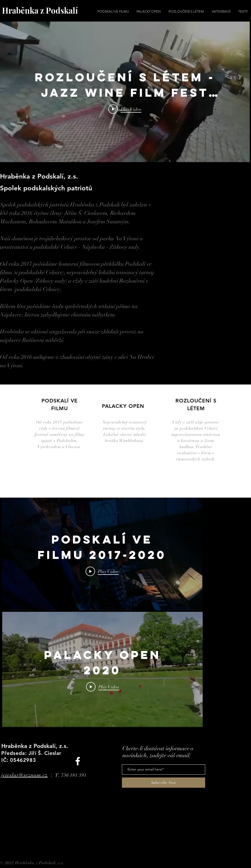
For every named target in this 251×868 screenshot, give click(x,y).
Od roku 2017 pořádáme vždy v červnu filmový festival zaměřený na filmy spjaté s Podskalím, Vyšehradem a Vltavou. (60, 435)
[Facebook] (78, 761)
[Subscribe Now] (164, 783)
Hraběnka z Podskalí (40, 10)
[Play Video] (125, 109)
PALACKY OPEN (123, 406)
